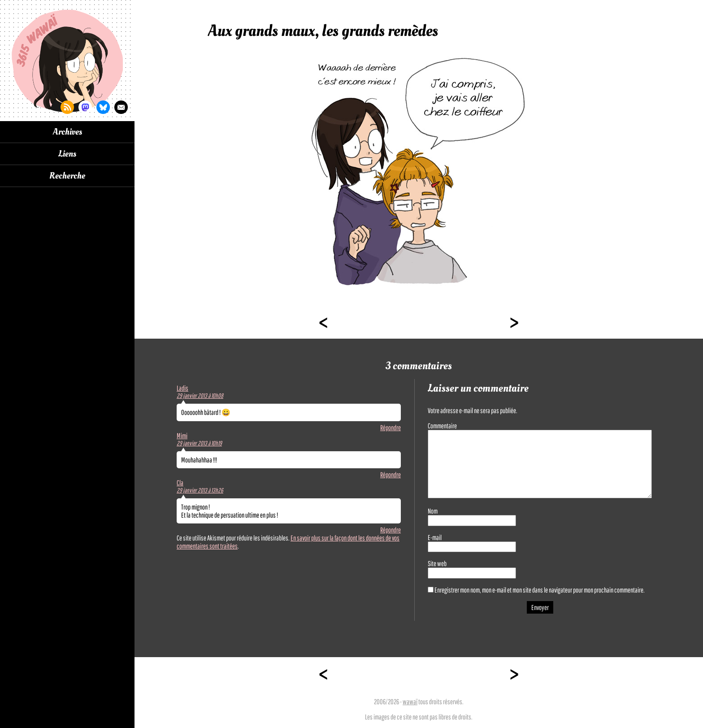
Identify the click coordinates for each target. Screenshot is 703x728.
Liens (67, 154)
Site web (437, 563)
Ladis (182, 388)
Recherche (67, 176)
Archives (67, 132)
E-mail (435, 537)
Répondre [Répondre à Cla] (391, 530)
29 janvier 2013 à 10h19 (199, 443)
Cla (180, 483)
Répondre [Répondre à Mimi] (391, 475)
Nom (433, 511)
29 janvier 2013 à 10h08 (200, 396)
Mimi (182, 436)
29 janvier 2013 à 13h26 (200, 490)
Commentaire (442, 426)
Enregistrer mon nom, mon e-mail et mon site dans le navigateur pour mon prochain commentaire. (540, 590)
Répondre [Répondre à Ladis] (391, 427)
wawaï (410, 702)
